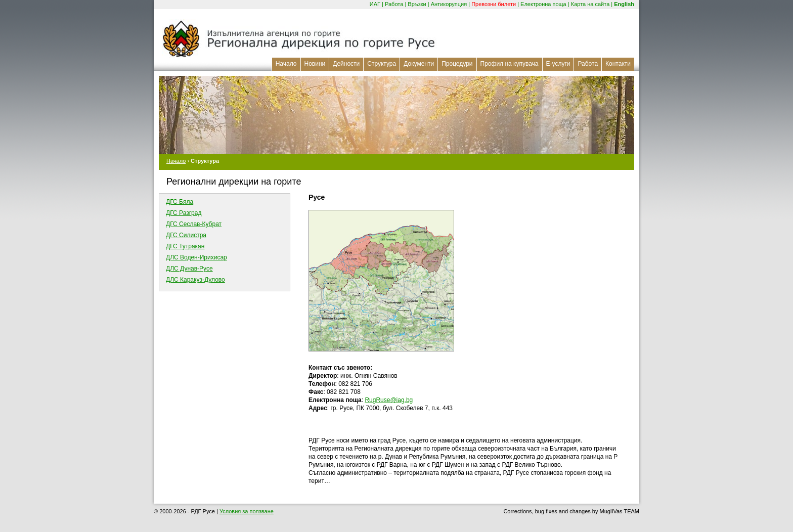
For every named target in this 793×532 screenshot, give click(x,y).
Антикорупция (449, 4)
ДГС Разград (184, 213)
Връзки (417, 4)
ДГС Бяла (180, 202)
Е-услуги (558, 64)
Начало (286, 64)
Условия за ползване (247, 511)
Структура (382, 64)
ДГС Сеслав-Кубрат (194, 224)
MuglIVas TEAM (620, 511)
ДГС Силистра (186, 235)
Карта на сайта (590, 4)
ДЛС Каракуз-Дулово (195, 280)
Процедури (457, 64)
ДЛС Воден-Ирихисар (196, 257)
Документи (419, 64)
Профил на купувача (510, 64)
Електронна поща (543, 4)
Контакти (618, 64)
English (624, 4)
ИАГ (375, 4)
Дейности (346, 64)
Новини (315, 64)
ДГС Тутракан (185, 246)
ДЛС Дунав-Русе (189, 269)
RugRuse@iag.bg (389, 400)
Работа (394, 4)
